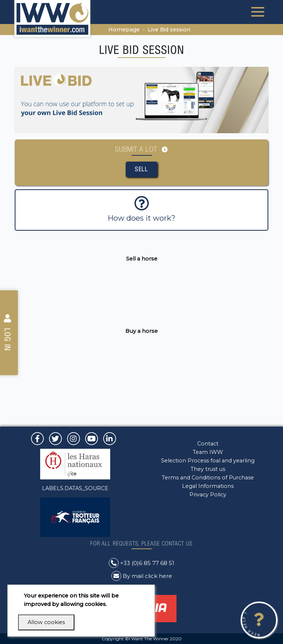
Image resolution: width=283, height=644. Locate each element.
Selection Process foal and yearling (208, 461)
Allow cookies (46, 622)
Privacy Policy (208, 495)
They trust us (208, 469)
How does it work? (141, 209)
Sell (141, 169)
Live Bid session (169, 30)
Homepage (124, 30)
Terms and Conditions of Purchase (208, 478)
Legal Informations (208, 486)
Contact (208, 444)
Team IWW (208, 452)
